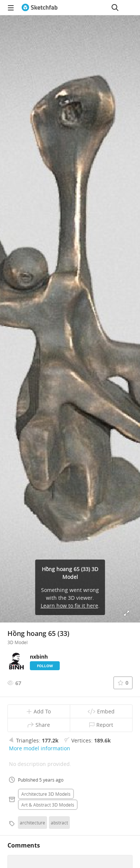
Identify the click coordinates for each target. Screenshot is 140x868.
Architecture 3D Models (46, 794)
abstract (59, 823)
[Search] (115, 7)
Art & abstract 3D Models (48, 805)
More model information (40, 748)
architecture (32, 823)
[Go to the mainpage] (40, 7)
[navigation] (11, 7)
